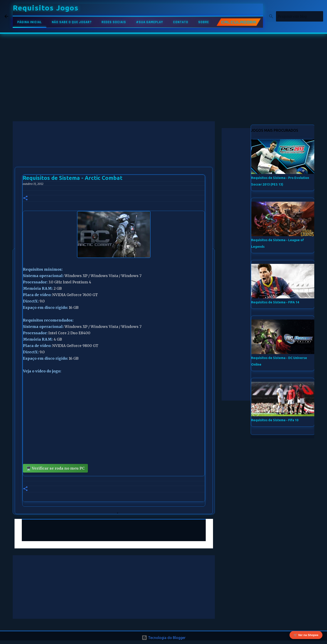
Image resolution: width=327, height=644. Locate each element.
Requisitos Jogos (46, 8)
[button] (25, 198)
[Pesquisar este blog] (300, 16)
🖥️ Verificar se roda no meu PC (55, 468)
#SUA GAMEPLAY (150, 22)
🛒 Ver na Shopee (306, 635)
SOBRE (204, 22)
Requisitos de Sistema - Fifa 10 (275, 420)
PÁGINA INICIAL (30, 22)
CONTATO (181, 22)
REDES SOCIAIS (114, 22)
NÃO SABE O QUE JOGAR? (72, 22)
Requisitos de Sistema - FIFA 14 (275, 302)
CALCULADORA (239, 22)
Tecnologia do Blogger (164, 638)
